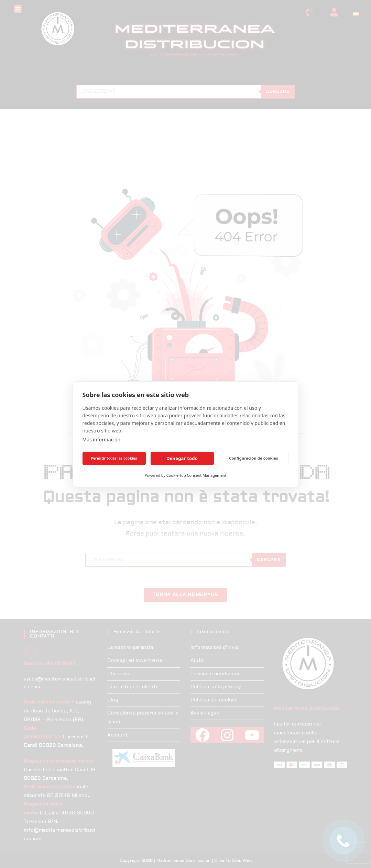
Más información (102, 439)
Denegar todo (182, 458)
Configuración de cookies (254, 458)
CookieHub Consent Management (197, 475)
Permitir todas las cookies (114, 458)
